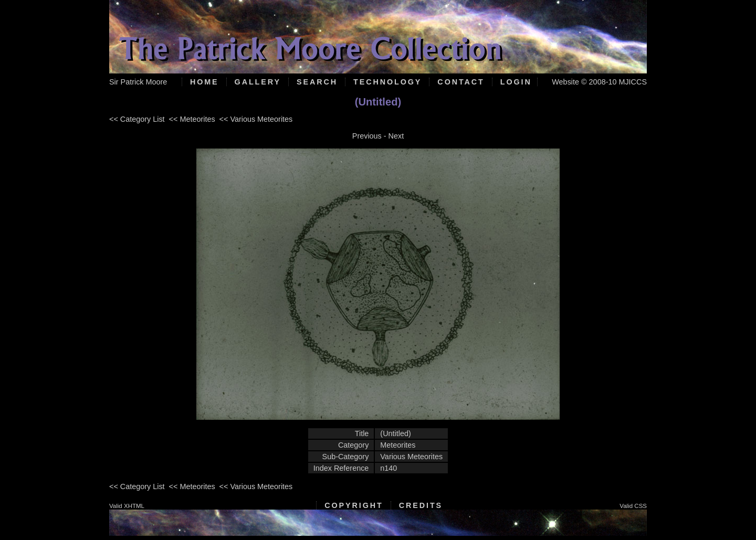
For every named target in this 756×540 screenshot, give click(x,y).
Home (204, 82)
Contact (461, 82)
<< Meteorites (192, 119)
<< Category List (137, 119)
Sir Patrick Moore (138, 82)
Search (317, 82)
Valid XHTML (127, 506)
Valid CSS (633, 506)
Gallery (258, 82)
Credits (421, 505)
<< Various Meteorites (256, 119)
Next (396, 136)
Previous (367, 136)
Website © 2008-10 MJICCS (599, 82)
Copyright (354, 505)
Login (516, 82)
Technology (387, 82)
